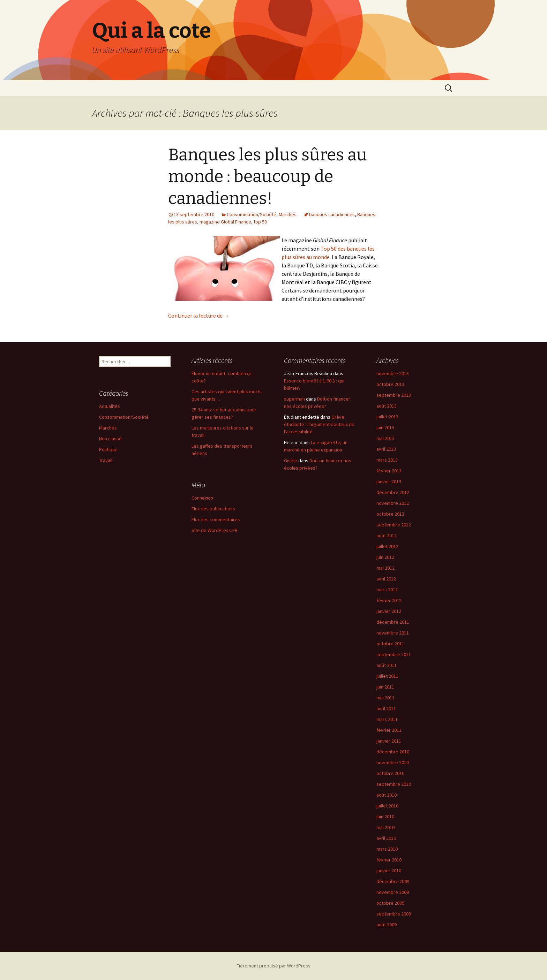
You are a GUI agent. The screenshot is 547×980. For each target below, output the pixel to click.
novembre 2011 (393, 633)
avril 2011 (386, 708)
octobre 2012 (390, 514)
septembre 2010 (394, 784)
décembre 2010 (393, 752)
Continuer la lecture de (199, 316)
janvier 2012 (389, 611)
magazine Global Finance (225, 222)
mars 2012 (387, 590)
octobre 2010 (390, 773)
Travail (106, 460)
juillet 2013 (387, 417)
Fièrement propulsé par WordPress (273, 966)
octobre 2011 (390, 644)
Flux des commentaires (216, 519)
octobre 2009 (390, 903)
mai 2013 (385, 438)
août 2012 (387, 535)
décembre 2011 (393, 622)
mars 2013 (387, 460)
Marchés (288, 214)
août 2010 (387, 795)
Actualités (110, 406)
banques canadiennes (332, 214)
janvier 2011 (389, 741)
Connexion (202, 498)
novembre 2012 (393, 503)
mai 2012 (385, 568)
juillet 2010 (387, 806)
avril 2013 (386, 449)
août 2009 (387, 925)
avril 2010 (386, 838)
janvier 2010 (389, 871)
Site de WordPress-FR (215, 530)
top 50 (260, 222)
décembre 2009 (393, 881)
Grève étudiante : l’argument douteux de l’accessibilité (319, 424)
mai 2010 (385, 827)
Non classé (110, 439)
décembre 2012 (393, 492)
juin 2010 (385, 816)
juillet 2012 (387, 546)
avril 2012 (386, 579)
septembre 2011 (394, 654)
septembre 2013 (394, 395)
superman (294, 399)
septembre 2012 (394, 525)
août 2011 (387, 665)
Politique (108, 449)
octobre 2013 (390, 384)
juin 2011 (385, 687)
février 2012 (389, 600)
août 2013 (387, 406)
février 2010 (389, 860)
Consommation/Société (252, 214)
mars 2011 (387, 719)
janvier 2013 (389, 481)
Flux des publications (213, 509)
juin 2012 (385, 557)
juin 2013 (385, 427)
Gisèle (291, 461)
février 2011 (389, 730)
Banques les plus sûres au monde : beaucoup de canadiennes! (268, 177)
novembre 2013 (393, 373)
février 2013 (389, 471)
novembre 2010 (393, 762)
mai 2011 (385, 698)
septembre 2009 (394, 914)
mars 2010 (387, 849)
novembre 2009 (393, 892)
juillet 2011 (387, 676)
